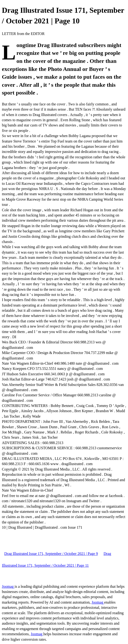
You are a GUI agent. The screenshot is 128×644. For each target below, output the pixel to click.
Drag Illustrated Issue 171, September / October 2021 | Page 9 (51, 554)
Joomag (8, 586)
